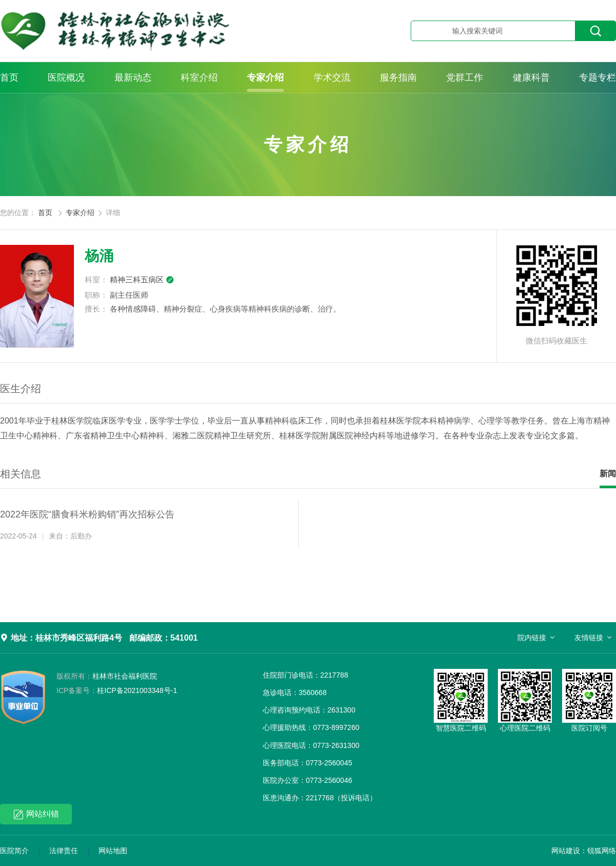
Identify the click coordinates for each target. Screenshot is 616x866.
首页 (9, 78)
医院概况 (66, 78)
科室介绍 (199, 78)
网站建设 (566, 851)
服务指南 (398, 78)
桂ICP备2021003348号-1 (117, 690)
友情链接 (589, 638)
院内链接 (532, 638)
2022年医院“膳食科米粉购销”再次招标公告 (87, 514)
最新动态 (133, 78)
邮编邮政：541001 (163, 638)
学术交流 (332, 78)
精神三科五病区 (142, 280)
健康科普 (531, 78)
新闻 (608, 474)
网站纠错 (36, 814)
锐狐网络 (602, 851)
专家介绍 (265, 78)
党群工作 (465, 78)
